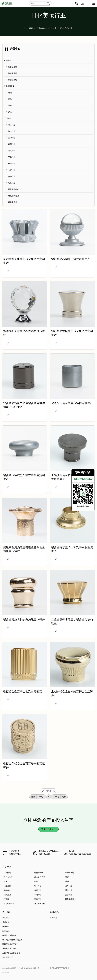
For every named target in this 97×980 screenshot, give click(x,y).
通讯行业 (12, 151)
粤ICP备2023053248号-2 (59, 968)
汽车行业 (12, 131)
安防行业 (12, 157)
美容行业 (12, 170)
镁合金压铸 (13, 80)
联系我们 (6, 926)
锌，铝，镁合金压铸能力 (12, 940)
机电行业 (12, 164)
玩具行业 (12, 183)
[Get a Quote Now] (83, 5)
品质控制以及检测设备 (11, 953)
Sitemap (6, 973)
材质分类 (7, 60)
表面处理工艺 (8, 957)
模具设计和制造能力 (10, 935)
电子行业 (12, 125)
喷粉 (10, 99)
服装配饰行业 (14, 202)
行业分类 (7, 118)
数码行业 (12, 176)
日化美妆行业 (14, 189)
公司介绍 (6, 922)
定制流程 (6, 931)
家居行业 (12, 144)
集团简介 (6, 918)
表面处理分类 (9, 86)
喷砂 (10, 106)
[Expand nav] (94, 5)
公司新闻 (53, 918)
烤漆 (10, 112)
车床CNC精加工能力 (10, 944)
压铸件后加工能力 (9, 949)
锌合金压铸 (13, 67)
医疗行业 (12, 138)
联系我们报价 (48, 829)
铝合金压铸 (13, 73)
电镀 (10, 93)
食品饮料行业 (14, 196)
